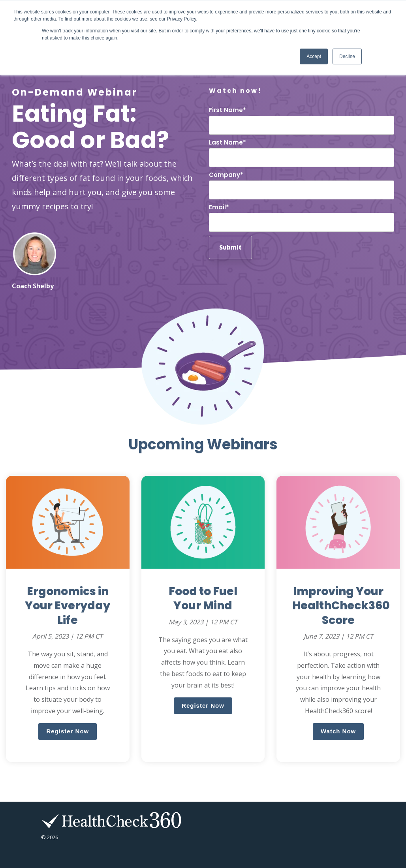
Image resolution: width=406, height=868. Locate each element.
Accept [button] (314, 56)
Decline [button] (347, 56)
